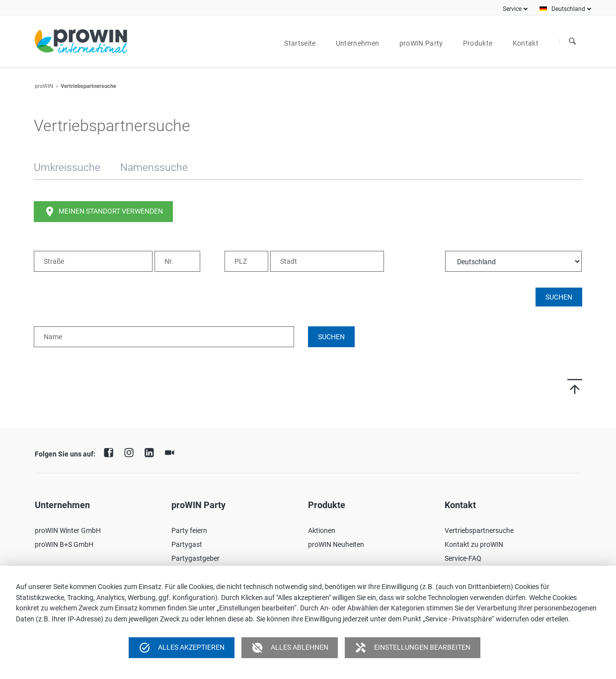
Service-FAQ (463, 558)
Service (512, 9)
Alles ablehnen (290, 648)
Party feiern (189, 530)
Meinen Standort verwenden (103, 212)
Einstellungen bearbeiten (413, 648)
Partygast (187, 544)
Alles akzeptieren (182, 648)
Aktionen (322, 530)
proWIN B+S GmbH (64, 544)
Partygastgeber (195, 558)
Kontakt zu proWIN (474, 544)
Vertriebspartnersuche (479, 530)
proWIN (44, 86)
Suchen (572, 42)
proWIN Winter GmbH (68, 530)
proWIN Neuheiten (336, 544)
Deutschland (568, 9)
